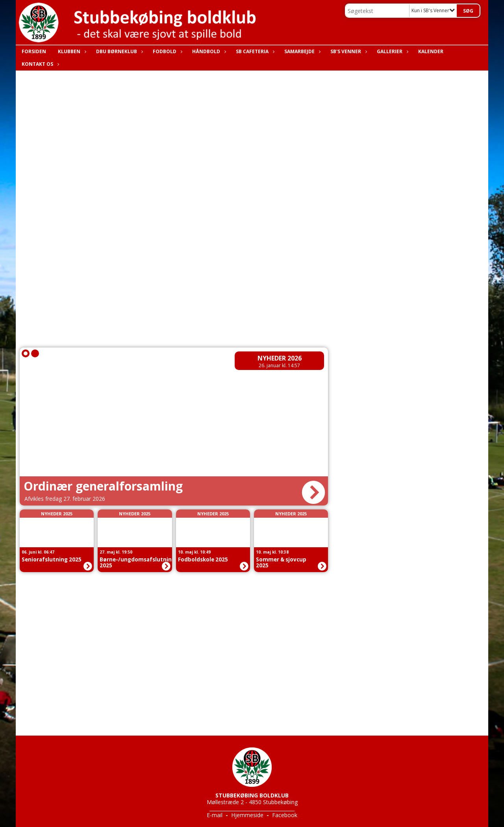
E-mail (215, 815)
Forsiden (34, 51)
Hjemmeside (247, 815)
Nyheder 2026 (280, 358)
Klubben (71, 51)
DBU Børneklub (119, 51)
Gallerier (392, 51)
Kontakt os (39, 64)
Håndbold (208, 51)
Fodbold (167, 51)
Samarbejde (301, 51)
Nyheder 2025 (57, 514)
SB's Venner (348, 51)
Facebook (285, 815)
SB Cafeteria (254, 51)
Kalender (431, 51)
